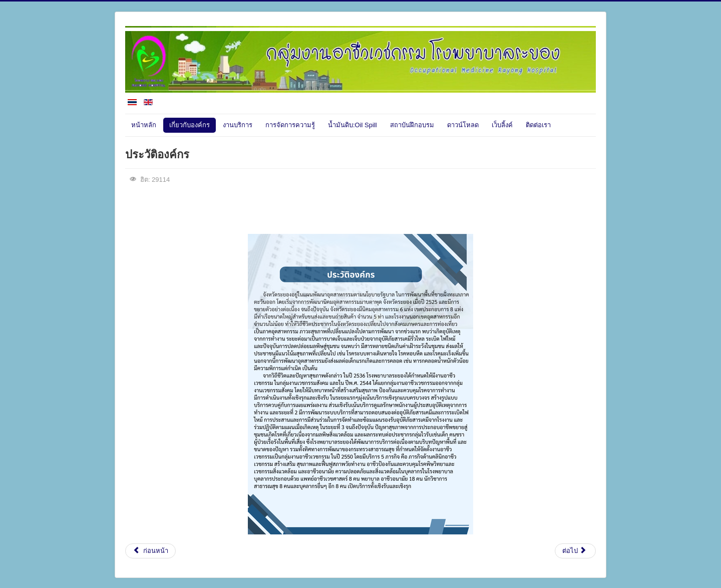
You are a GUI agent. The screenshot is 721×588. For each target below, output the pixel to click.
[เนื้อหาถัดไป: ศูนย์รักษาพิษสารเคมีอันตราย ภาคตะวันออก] (575, 551)
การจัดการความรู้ (290, 125)
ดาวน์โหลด (463, 125)
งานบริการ (238, 125)
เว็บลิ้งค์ (502, 125)
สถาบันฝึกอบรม (412, 125)
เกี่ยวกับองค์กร (190, 125)
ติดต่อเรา (538, 125)
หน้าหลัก (144, 125)
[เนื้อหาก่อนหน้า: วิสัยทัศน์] (150, 551)
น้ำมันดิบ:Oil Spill (352, 125)
